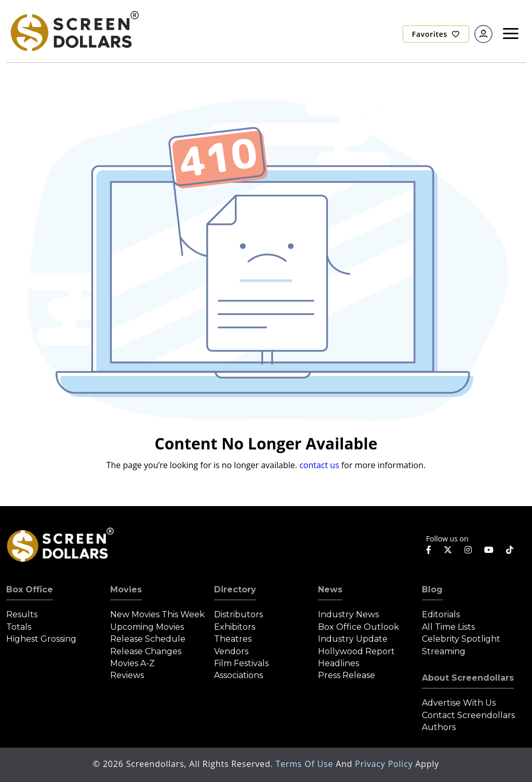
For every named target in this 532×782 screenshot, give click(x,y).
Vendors (231, 651)
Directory (235, 589)
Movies (126, 589)
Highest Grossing (41, 639)
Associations (238, 675)
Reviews (127, 675)
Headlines (338, 663)
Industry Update (353, 639)
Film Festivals (241, 663)
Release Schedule (148, 639)
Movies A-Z (132, 663)
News (330, 589)
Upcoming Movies (147, 627)
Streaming (444, 651)
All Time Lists (448, 627)
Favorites (436, 34)
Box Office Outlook (358, 627)
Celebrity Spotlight (461, 639)
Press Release (347, 675)
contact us (319, 465)
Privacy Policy (385, 764)
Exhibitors (235, 627)
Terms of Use (305, 764)
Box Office (30, 589)
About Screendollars (468, 678)
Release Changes (146, 651)
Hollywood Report (356, 651)
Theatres (233, 639)
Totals (19, 627)
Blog (432, 589)
